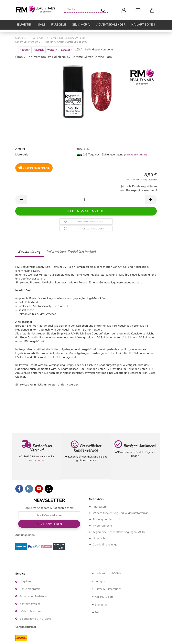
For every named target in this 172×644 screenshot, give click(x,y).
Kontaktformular (30, 604)
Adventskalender (111, 24)
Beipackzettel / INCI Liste (35, 619)
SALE (42, 24)
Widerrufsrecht (102, 526)
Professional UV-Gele (107, 573)
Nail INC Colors (103, 597)
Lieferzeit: (22, 154)
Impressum (100, 507)
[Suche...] (103, 9)
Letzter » (67, 50)
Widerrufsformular (31, 611)
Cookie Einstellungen (106, 544)
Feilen (97, 612)
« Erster (25, 50)
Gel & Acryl (81, 24)
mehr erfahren (37, 460)
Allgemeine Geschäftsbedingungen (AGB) (119, 532)
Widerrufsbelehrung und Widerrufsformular (120, 513)
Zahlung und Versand (106, 519)
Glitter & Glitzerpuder (106, 589)
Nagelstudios (28, 581)
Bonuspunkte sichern (34, 168)
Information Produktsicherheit (71, 252)
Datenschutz (101, 538)
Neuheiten (24, 24)
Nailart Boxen (143, 24)
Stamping (99, 605)
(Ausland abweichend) (135, 155)
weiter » (52, 50)
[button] (124, 10)
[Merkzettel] (138, 10)
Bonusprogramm (30, 589)
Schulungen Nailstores (34, 596)
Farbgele (59, 24)
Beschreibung (29, 252)
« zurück (38, 50)
